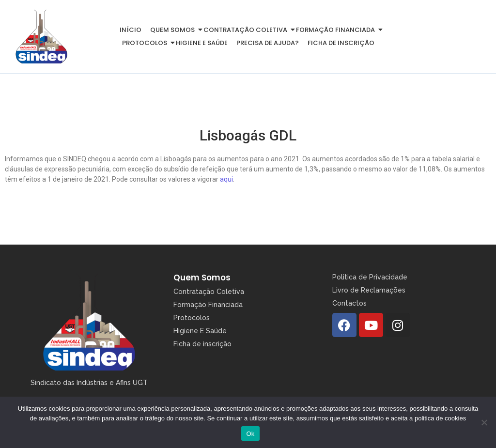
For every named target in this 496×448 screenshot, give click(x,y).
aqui (226, 179)
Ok (250, 434)
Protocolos (146, 43)
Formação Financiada (337, 30)
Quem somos (174, 30)
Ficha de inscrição (341, 43)
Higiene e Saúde (202, 43)
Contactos (349, 303)
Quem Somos (202, 278)
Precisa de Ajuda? (268, 43)
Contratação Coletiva (247, 30)
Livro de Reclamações (369, 290)
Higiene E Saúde (200, 331)
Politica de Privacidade (370, 277)
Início (131, 30)
